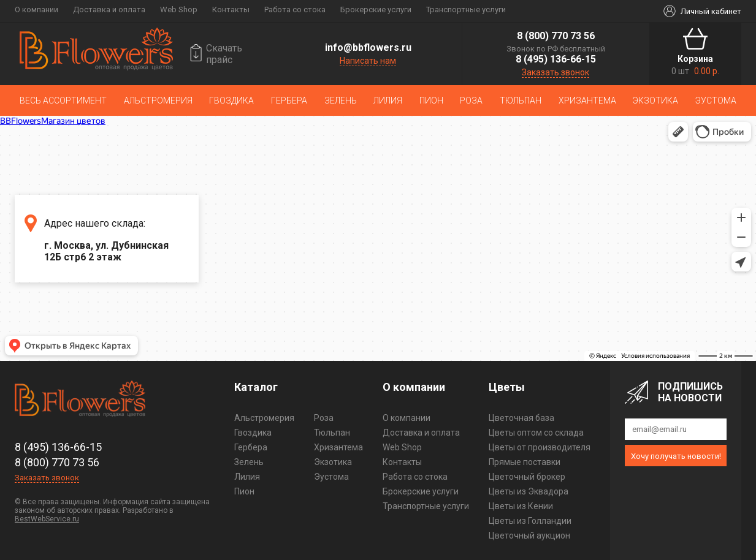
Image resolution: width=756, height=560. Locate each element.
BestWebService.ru (47, 519)
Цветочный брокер (527, 477)
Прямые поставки (525, 462)
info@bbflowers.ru (368, 47)
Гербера (289, 100)
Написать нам (368, 61)
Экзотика (655, 100)
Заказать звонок (556, 72)
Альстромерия (158, 100)
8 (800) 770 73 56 (556, 36)
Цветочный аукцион (529, 535)
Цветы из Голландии (530, 521)
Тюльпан (521, 100)
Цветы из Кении (521, 506)
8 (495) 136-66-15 (556, 59)
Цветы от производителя (540, 447)
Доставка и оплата (109, 9)
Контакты (231, 9)
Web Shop (179, 9)
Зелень (341, 100)
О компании (36, 9)
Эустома (716, 100)
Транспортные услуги (466, 9)
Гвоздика (231, 100)
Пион (431, 100)
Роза (471, 100)
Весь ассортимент (63, 100)
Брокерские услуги (376, 9)
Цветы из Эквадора (529, 491)
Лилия (388, 100)
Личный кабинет (711, 11)
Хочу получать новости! (676, 456)
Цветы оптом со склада (536, 433)
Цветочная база (521, 418)
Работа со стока (295, 9)
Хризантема (587, 100)
